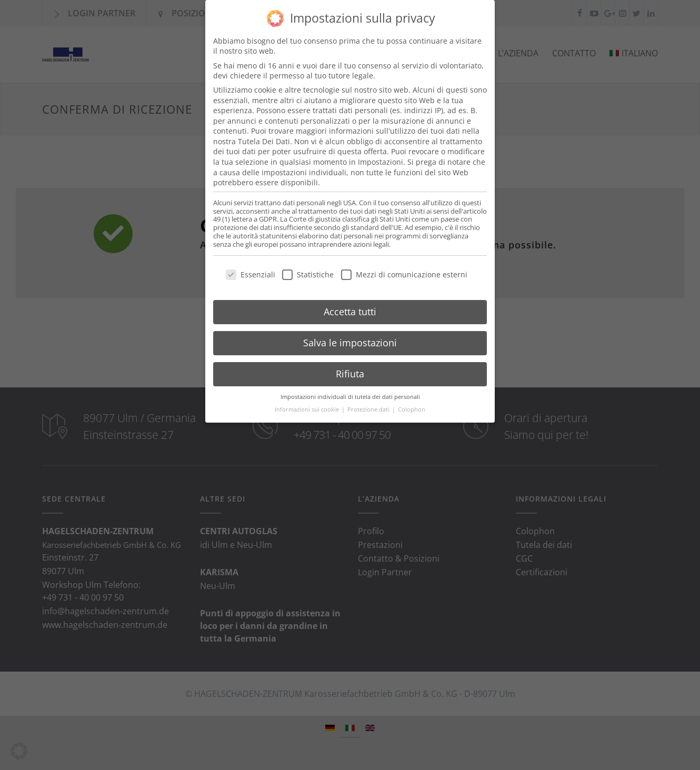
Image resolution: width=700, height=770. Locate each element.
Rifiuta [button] (350, 365)
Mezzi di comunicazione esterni (404, 266)
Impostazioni (381, 153)
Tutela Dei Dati (264, 133)
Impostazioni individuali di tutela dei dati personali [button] (350, 388)
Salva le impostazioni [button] (350, 334)
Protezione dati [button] (369, 401)
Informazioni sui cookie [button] (308, 401)
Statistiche (308, 266)
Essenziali (251, 266)
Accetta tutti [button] (350, 303)
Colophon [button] (412, 401)
